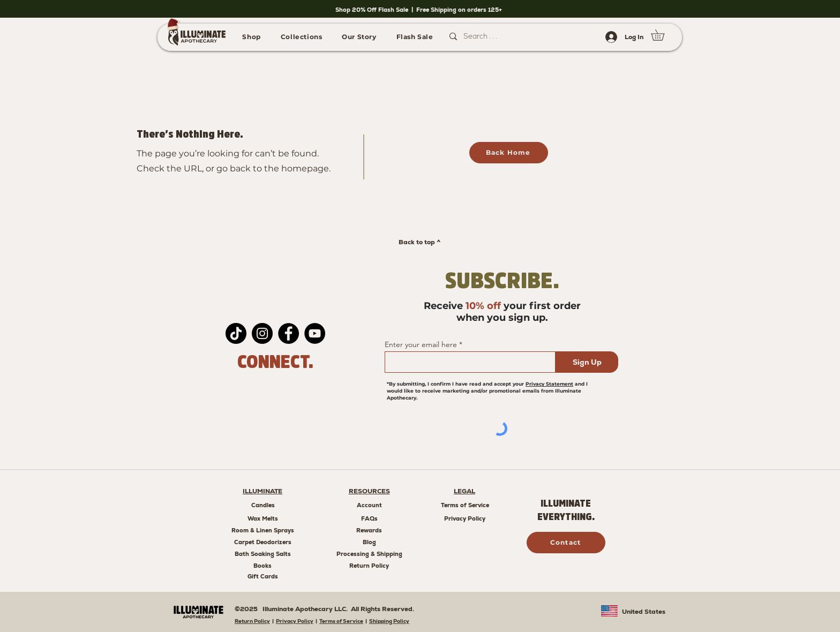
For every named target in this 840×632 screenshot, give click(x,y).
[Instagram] (262, 333)
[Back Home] (509, 153)
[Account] (369, 505)
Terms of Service (341, 621)
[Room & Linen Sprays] (262, 530)
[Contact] (566, 543)
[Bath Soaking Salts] (262, 554)
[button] (252, 37)
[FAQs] (369, 518)
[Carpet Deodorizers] (262, 542)
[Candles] (263, 505)
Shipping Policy (389, 621)
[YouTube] (315, 333)
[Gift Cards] (262, 576)
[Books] (262, 566)
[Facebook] (288, 333)
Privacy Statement (549, 384)
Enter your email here (421, 344)
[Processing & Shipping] (369, 554)
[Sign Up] (587, 362)
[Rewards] (369, 530)
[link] (663, 35)
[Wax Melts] (263, 518)
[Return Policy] (369, 566)
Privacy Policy (295, 621)
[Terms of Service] (465, 505)
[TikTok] (236, 333)
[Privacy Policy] (465, 518)
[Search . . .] (513, 36)
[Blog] (369, 542)
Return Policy (252, 621)
